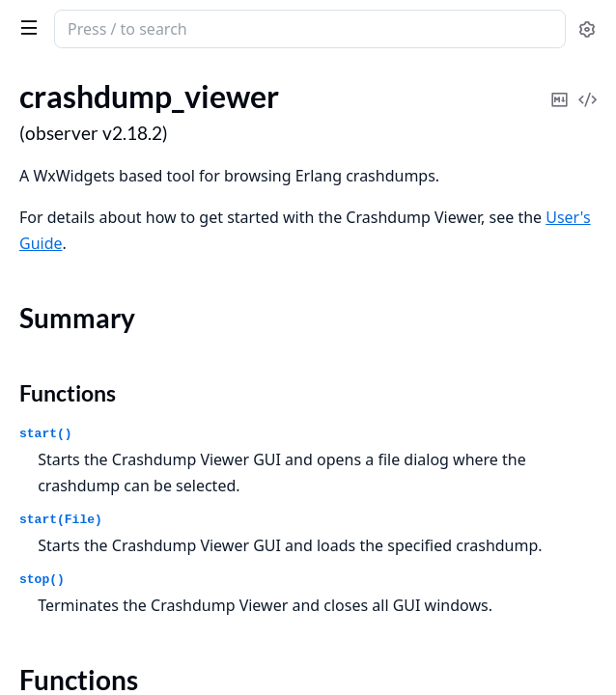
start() (46, 434)
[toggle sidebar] (25, 27)
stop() (42, 580)
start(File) (61, 520)
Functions (68, 393)
